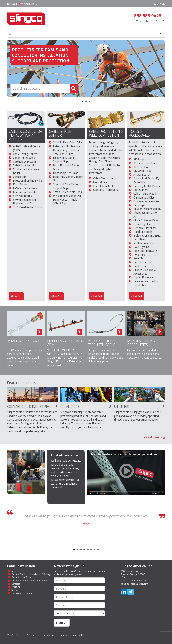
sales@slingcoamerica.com (149, 20)
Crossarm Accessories (146, 201)
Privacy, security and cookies (71, 635)
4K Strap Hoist (142, 171)
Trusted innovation (64, 455)
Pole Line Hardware (145, 251)
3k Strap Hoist (142, 167)
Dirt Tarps (139, 205)
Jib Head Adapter (144, 243)
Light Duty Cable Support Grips (68, 179)
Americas (28, 4)
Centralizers (100, 182)
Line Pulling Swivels (25, 192)
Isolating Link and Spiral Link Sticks (147, 237)
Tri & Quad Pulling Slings (27, 207)
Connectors (20, 177)
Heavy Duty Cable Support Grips (64, 160)
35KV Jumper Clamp (145, 163)
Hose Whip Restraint (66, 173)
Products (16, 587)
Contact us (17, 584)
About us (16, 571)
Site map (51, 635)
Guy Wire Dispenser (145, 228)
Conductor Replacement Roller (27, 171)
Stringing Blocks (23, 196)
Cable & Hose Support (60, 133)
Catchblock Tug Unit (25, 165)
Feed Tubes (20, 184)
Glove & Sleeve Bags (146, 220)
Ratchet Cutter (142, 262)
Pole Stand (140, 258)
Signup (62, 623)
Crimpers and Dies (144, 197)
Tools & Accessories (139, 133)
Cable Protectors (103, 178)
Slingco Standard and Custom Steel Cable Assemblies (26, 19)
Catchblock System (24, 162)
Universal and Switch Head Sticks (146, 283)
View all (16, 296)
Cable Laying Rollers (25, 154)
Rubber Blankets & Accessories (145, 272)
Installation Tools (104, 186)
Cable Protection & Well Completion (106, 133)
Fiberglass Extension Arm (146, 215)
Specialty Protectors (105, 190)
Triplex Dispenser (144, 277)
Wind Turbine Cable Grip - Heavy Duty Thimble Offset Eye (68, 200)
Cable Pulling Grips (24, 158)
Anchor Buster (142, 175)
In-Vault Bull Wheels (25, 188)
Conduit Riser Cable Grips (68, 142)
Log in (159, 4)
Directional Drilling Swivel (28, 181)
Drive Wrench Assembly (147, 209)
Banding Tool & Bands (147, 186)
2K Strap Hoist (142, 159)
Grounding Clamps (144, 224)
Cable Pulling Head (145, 194)
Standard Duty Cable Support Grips (65, 186)
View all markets (155, 437)
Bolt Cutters (141, 190)
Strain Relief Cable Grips (67, 192)
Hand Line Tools (143, 232)
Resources (17, 590)
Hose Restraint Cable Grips (66, 167)
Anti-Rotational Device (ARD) (27, 148)
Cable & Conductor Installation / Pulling (25, 135)
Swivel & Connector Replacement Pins (25, 202)
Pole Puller (140, 255)
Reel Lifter (140, 266)
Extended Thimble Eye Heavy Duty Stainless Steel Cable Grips (67, 150)
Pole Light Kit (141, 247)
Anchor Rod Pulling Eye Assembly (147, 180)
